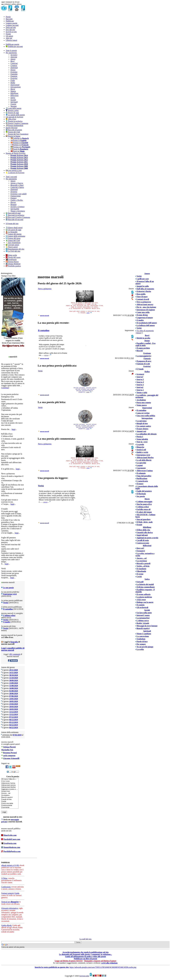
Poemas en (19, 143)
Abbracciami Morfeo (10, 787)
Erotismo (147, 353)
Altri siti (9, 38)
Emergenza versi (10, 594)
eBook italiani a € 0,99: (10, 865)
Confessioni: (6, 887)
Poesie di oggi (12, 113)
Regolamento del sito (15, 249)
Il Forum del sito (12, 224)
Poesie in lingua (13, 136)
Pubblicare (10, 21)
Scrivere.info (84, 976)
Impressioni (147, 408)
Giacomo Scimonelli (11, 758)
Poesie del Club (13, 132)
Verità (6, 603)
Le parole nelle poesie (15, 115)
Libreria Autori (11, 40)
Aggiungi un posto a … (10, 789)
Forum (8, 34)
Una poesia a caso (14, 170)
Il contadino (8, 609)
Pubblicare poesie (12, 44)
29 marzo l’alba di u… (10, 779)
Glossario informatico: (10, 908)
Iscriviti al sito (11, 32)
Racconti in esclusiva (15, 215)
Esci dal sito (10, 30)
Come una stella (10, 803)
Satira (147, 579)
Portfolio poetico (13, 266)
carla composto (9, 755)
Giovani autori (12, 245)
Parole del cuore (13, 257)
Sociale (147, 610)
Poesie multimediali (14, 125)
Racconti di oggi (13, 213)
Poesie (8, 17)
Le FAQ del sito (13, 251)
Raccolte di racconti (14, 220)
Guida (17, 893)
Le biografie (12, 232)
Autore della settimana (15, 236)
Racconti (9, 19)
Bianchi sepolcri (10, 797)
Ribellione (147, 527)
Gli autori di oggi (13, 230)
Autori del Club (13, 240)
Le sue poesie (8, 588)
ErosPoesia (11, 259)
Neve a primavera (45, 289)
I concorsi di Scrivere (15, 173)
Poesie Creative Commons (17, 123)
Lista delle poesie (14, 108)
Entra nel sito (11, 27)
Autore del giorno (14, 234)
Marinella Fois (7, 750)
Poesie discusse (12, 128)
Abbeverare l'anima (10, 783)
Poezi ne (18, 151)
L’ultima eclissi (9, 615)
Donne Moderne (13, 264)
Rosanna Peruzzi (10, 753)
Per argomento (11, 53)
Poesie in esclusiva (14, 121)
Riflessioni (147, 546)
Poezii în (19, 149)
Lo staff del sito (86, 939)
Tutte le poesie (11, 51)
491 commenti (15, 654)
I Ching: (4, 878)
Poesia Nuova (12, 262)
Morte (147, 499)
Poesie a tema (12, 110)
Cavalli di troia (10, 799)
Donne (147, 341)
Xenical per (10, 902)
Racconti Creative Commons (18, 217)
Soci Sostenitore (13, 243)
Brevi (147, 335)
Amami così (10, 791)
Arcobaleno (10, 795)
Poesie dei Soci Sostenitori (17, 134)
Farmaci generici (8, 893)
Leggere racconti (12, 25)
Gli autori (9, 36)
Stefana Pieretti (9, 747)
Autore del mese (13, 238)
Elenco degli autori (14, 228)
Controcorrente (10, 805)
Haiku (147, 372)
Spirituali (147, 631)
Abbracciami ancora (10, 785)
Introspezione (147, 418)
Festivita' (147, 366)
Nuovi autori (12, 247)
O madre (7, 622)
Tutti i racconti (11, 177)
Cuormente (10, 808)
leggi (14, 429)
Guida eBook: (7, 925)
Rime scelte (11, 255)
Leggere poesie (11, 23)
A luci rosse (10, 781)
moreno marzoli (44, 315)
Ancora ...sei (10, 793)
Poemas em (20, 147)
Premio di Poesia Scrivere (16, 153)
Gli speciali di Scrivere (14, 117)
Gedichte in (20, 138)
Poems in (18, 140)
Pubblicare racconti (14, 46)
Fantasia (147, 359)
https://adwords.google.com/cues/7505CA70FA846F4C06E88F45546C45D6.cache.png (103, 967)
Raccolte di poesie (14, 130)
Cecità (10, 801)
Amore (147, 274)
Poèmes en (19, 145)
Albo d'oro (11, 119)
